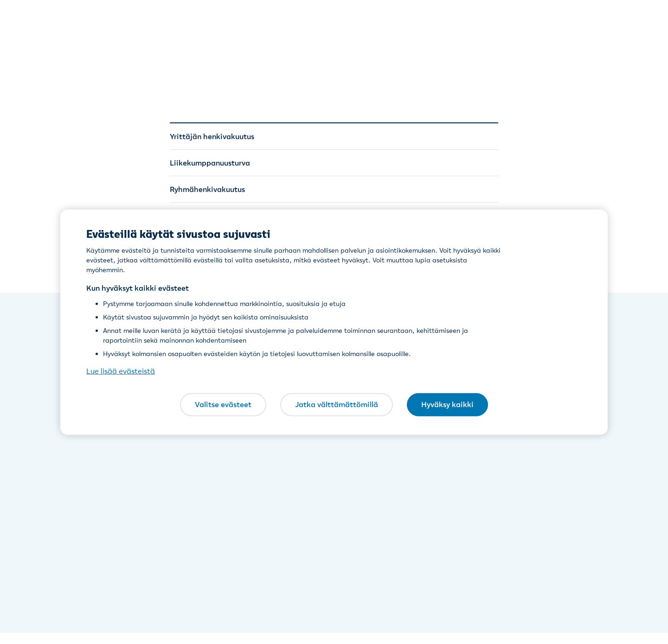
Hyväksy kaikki (447, 404)
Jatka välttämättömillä (337, 404)
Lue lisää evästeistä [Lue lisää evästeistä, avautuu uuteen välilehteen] (121, 371)
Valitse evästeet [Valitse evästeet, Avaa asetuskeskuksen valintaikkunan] (223, 404)
